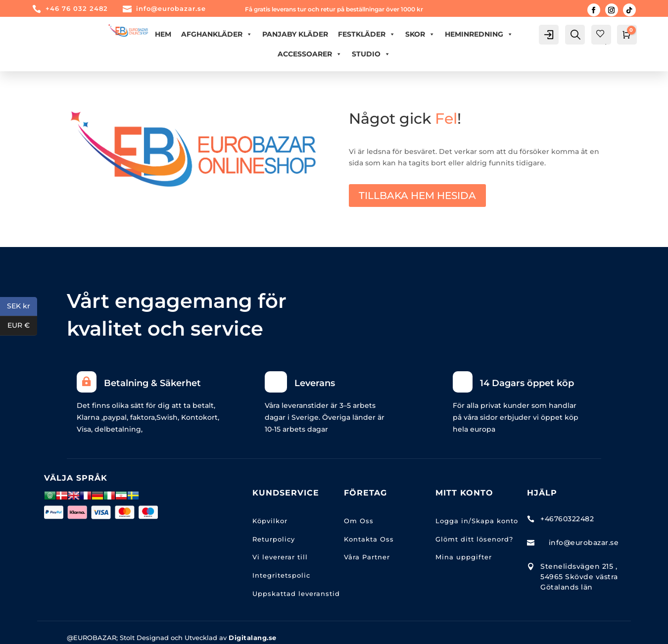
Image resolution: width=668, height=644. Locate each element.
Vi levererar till (280, 557)
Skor (420, 34)
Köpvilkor (270, 521)
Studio (371, 54)
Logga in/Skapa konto (477, 521)
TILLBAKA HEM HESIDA (417, 196)
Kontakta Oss (369, 539)
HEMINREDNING (479, 34)
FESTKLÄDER (367, 34)
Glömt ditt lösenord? (474, 539)
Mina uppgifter (464, 557)
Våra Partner (367, 557)
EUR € (22, 326)
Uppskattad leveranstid (296, 594)
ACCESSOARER (310, 54)
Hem (163, 34)
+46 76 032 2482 (77, 8)
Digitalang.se (253, 638)
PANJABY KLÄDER (295, 34)
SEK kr (22, 307)
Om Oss (359, 521)
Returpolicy (274, 539)
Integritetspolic (281, 575)
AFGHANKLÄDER (217, 34)
